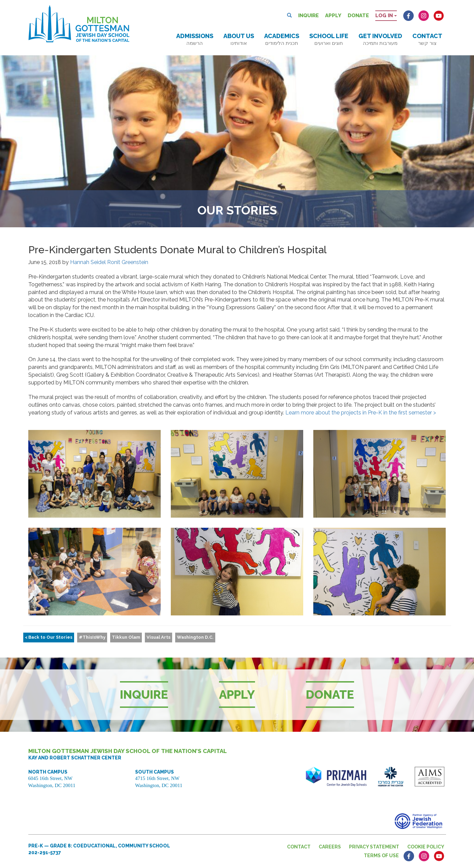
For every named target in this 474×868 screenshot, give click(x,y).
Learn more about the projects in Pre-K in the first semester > (361, 413)
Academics (282, 39)
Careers (330, 847)
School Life (329, 39)
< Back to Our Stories (49, 637)
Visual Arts (159, 637)
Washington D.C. (195, 637)
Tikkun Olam (126, 637)
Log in (386, 16)
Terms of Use (381, 856)
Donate (358, 16)
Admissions (195, 39)
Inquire (308, 16)
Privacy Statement (374, 847)
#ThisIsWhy (92, 637)
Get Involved (380, 39)
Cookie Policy (426, 847)
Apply (333, 16)
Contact (427, 39)
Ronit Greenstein (128, 262)
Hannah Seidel (88, 262)
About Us (239, 39)
